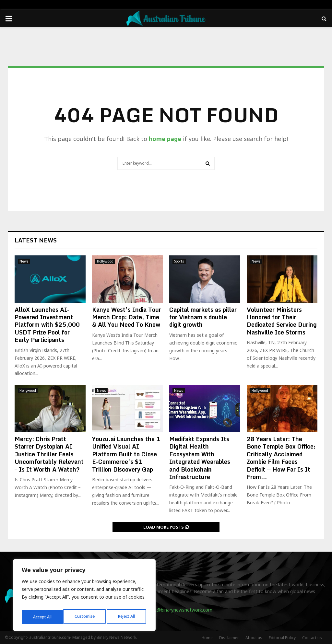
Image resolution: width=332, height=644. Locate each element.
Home (207, 638)
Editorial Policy (282, 638)
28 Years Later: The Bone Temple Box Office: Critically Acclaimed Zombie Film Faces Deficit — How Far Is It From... (281, 458)
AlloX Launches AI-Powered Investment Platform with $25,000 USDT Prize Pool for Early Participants (47, 325)
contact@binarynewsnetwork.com (176, 610)
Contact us (312, 638)
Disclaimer (229, 638)
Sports (179, 261)
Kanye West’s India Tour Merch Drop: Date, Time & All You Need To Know (127, 317)
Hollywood (105, 261)
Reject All (85, 617)
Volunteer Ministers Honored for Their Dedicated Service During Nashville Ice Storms (282, 321)
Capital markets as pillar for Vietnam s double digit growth (203, 317)
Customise (43, 617)
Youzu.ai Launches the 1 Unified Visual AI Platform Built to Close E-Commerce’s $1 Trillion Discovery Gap (126, 454)
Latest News (36, 240)
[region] (84, 597)
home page (165, 139)
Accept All (127, 617)
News (24, 261)
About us (254, 638)
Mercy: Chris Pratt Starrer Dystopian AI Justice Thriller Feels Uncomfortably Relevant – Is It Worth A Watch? (49, 454)
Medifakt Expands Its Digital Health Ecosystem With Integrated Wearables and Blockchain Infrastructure (200, 458)
